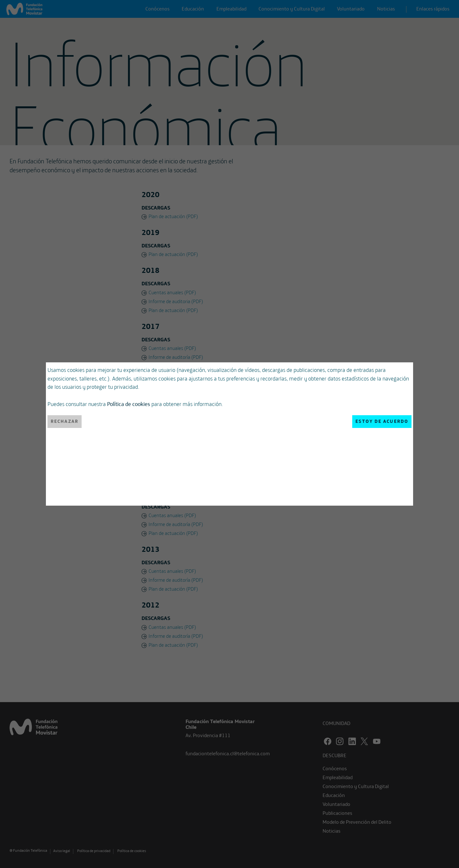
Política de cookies (129, 404)
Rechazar (65, 421)
